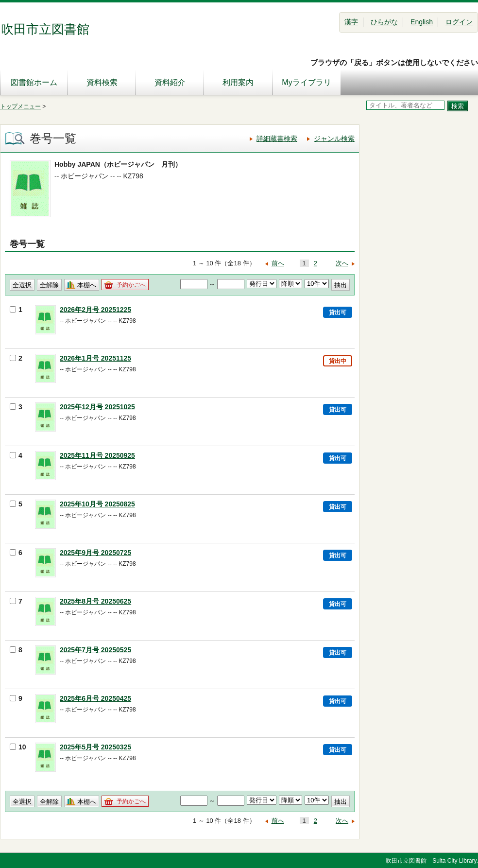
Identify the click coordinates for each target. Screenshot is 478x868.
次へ (342, 263)
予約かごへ (131, 285)
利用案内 (238, 82)
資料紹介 (170, 82)
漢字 (351, 22)
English (422, 22)
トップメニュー (20, 106)
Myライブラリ (306, 82)
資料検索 (102, 82)
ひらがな (384, 22)
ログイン (459, 22)
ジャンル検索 (334, 139)
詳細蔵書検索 (277, 139)
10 (18, 747)
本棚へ (87, 285)
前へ (278, 263)
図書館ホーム (34, 82)
